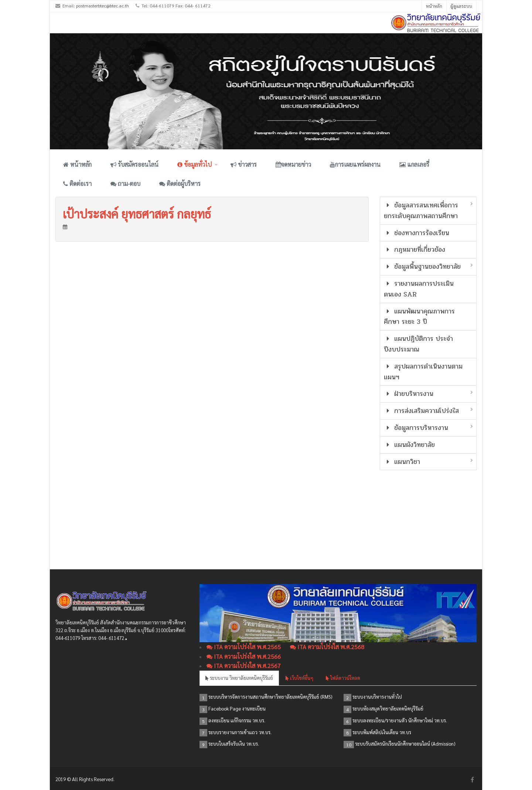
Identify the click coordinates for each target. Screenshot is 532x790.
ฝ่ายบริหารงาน (409, 394)
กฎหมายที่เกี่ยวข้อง (415, 250)
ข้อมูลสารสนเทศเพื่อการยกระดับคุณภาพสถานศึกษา (421, 211)
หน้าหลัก (434, 6)
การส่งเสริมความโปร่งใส (422, 411)
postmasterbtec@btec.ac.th (103, 6)
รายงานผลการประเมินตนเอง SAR (419, 289)
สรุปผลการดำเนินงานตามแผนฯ (423, 372)
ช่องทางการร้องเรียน (417, 233)
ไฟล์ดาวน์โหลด (343, 678)
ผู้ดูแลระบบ (461, 6)
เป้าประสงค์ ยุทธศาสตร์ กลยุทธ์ (137, 213)
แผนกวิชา (402, 462)
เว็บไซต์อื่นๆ (299, 678)
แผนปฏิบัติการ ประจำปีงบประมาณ (419, 344)
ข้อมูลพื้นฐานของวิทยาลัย (422, 267)
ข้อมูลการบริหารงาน (416, 428)
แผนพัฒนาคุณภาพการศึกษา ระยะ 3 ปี (420, 317)
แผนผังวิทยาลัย (410, 445)
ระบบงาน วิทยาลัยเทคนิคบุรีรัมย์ (239, 678)
